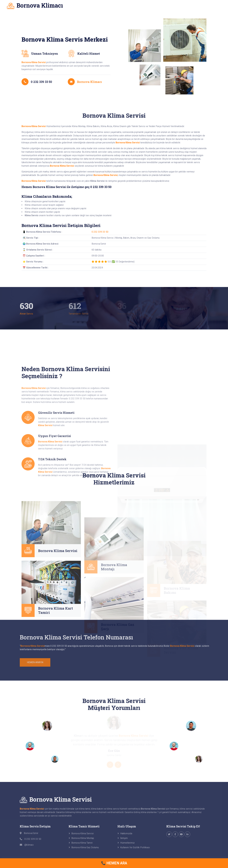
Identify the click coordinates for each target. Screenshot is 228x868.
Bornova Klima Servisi (58, 583)
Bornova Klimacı (89, 97)
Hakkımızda (126, 833)
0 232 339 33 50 (100, 232)
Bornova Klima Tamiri (82, 843)
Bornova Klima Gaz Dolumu (85, 847)
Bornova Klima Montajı (83, 838)
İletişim (124, 838)
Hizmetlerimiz (127, 843)
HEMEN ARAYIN (35, 662)
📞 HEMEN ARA (114, 863)
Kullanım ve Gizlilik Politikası (135, 847)
